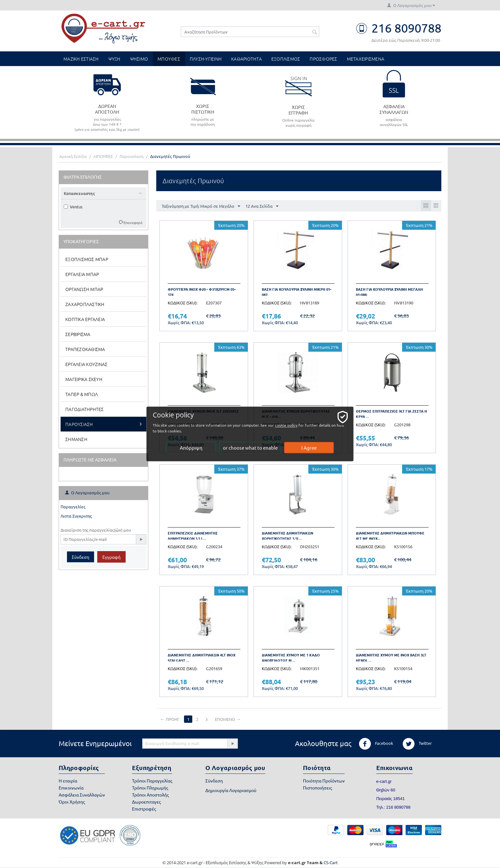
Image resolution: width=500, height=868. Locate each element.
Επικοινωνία (71, 788)
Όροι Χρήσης (72, 802)
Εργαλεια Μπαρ (82, 274)
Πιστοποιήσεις (317, 788)
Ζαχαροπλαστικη (85, 304)
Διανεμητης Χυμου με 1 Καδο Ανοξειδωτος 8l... (291, 658)
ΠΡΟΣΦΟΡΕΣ (323, 59)
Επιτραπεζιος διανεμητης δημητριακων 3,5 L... (193, 536)
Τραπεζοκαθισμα (85, 349)
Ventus (73, 207)
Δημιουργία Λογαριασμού (231, 790)
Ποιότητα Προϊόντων (324, 781)
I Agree (309, 448)
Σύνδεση (81, 557)
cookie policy (291, 425)
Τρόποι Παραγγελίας (152, 781)
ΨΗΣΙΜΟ (139, 59)
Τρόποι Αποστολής (150, 795)
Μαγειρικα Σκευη (84, 379)
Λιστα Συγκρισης (76, 516)
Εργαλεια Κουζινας (86, 364)
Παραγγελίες (73, 507)
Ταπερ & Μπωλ (82, 394)
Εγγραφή (111, 557)
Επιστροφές (144, 809)
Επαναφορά (133, 222)
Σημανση (76, 439)
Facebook (376, 744)
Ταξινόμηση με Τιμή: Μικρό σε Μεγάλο (201, 206)
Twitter (417, 744)
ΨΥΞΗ (114, 59)
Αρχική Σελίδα (73, 156)
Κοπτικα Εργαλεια (85, 319)
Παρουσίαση (132, 156)
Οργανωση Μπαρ (84, 289)
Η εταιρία (68, 781)
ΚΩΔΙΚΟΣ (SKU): (183, 303)
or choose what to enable (250, 448)
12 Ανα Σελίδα (262, 206)
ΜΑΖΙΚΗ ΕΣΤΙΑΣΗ (81, 59)
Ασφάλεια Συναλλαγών (82, 795)
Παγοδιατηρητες (85, 409)
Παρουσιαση (79, 424)
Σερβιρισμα (78, 334)
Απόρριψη (191, 448)
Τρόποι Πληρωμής (150, 788)
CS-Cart (331, 862)
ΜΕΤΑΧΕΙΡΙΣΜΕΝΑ (366, 59)
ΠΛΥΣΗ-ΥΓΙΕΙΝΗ (206, 59)
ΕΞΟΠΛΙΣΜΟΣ (286, 59)
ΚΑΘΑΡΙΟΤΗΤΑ (246, 59)
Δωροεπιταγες (146, 802)
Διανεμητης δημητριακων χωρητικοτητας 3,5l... (287, 536)
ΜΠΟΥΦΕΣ (169, 59)
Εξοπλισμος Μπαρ (87, 259)
